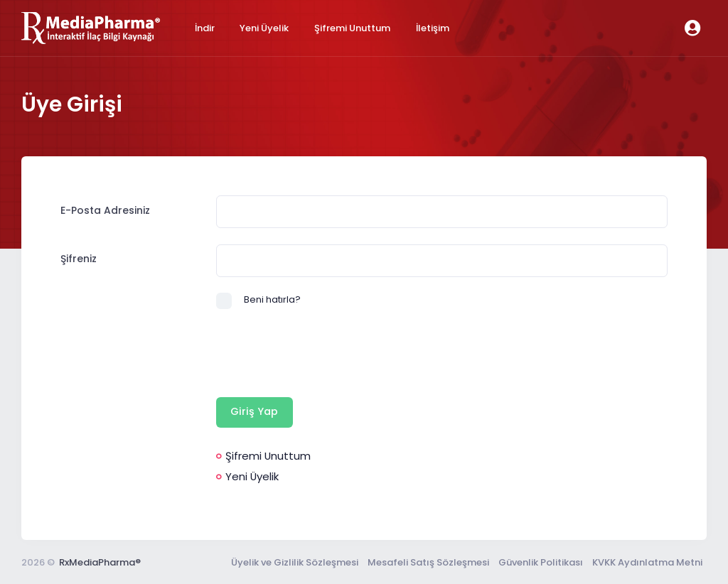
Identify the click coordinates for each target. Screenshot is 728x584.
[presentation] (324, 353)
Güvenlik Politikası (541, 562)
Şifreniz (79, 259)
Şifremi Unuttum (264, 456)
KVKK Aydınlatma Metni (647, 562)
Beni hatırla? (272, 299)
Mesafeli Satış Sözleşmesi (428, 562)
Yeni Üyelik (248, 476)
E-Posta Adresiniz (105, 210)
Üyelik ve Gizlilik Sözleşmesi (295, 562)
